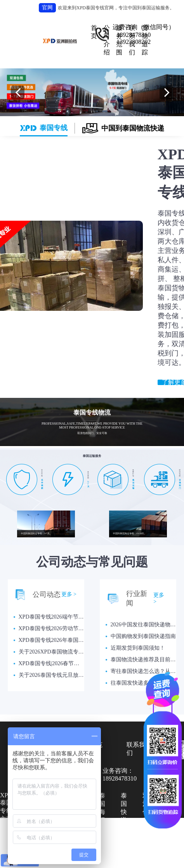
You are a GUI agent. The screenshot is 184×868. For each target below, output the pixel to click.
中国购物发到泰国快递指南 (143, 636)
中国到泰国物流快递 (123, 128)
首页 (94, 32)
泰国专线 (44, 128)
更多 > (69, 594)
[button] (18, 92)
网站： (134, 860)
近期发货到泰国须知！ (138, 648)
